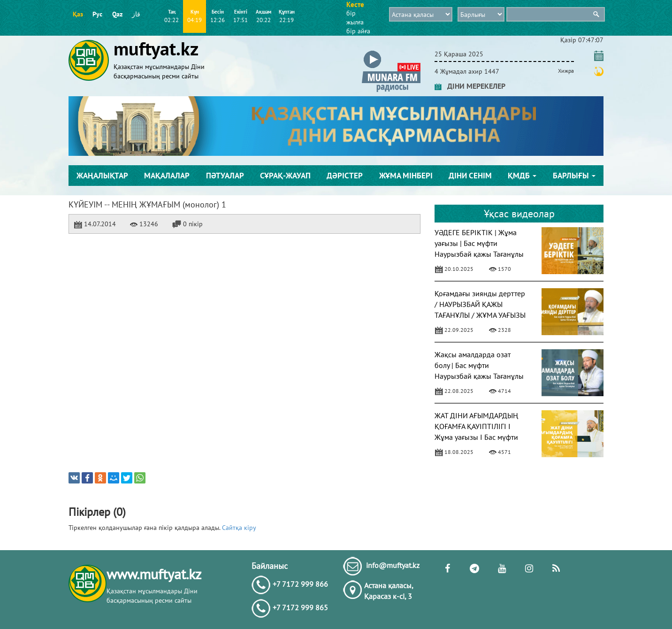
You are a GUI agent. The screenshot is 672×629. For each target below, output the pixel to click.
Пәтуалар (225, 176)
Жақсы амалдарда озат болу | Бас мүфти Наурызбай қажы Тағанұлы (479, 365)
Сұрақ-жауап (285, 176)
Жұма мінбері (406, 176)
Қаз (78, 14)
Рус (97, 14)
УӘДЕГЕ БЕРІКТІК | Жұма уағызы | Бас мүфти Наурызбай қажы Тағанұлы (479, 243)
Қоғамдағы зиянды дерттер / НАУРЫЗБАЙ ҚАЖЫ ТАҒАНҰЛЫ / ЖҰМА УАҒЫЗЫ (480, 304)
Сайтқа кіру (239, 528)
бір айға (358, 31)
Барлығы (574, 176)
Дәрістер (345, 176)
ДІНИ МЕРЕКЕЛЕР (470, 86)
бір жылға (355, 18)
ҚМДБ (522, 176)
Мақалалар (167, 176)
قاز (136, 14)
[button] (391, 52)
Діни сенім (470, 176)
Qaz (117, 14)
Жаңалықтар (102, 176)
